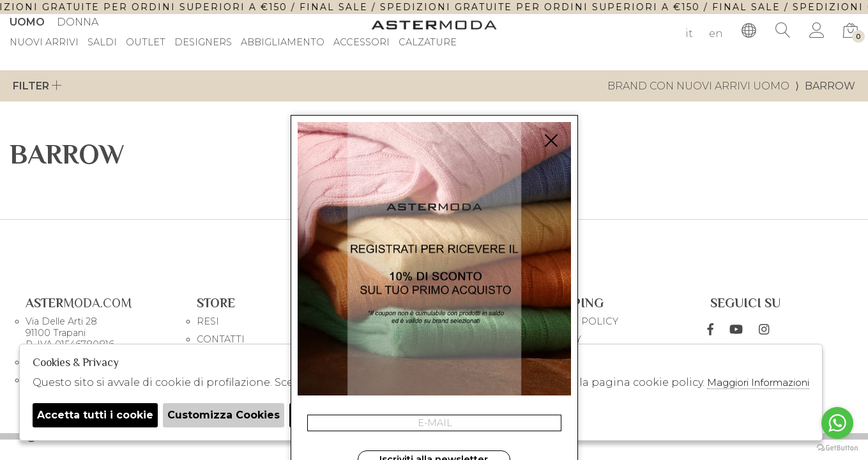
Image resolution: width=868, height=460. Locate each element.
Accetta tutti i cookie (95, 415)
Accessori (362, 43)
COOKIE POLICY (579, 321)
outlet (146, 43)
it (689, 34)
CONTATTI (221, 339)
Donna (78, 22)
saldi (102, 43)
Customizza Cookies (224, 415)
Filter (37, 86)
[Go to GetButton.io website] (837, 447)
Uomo (27, 22)
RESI (208, 321)
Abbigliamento (283, 43)
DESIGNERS (203, 43)
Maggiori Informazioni (758, 382)
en (716, 34)
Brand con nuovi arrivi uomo (698, 86)
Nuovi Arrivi (44, 43)
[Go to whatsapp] (837, 423)
